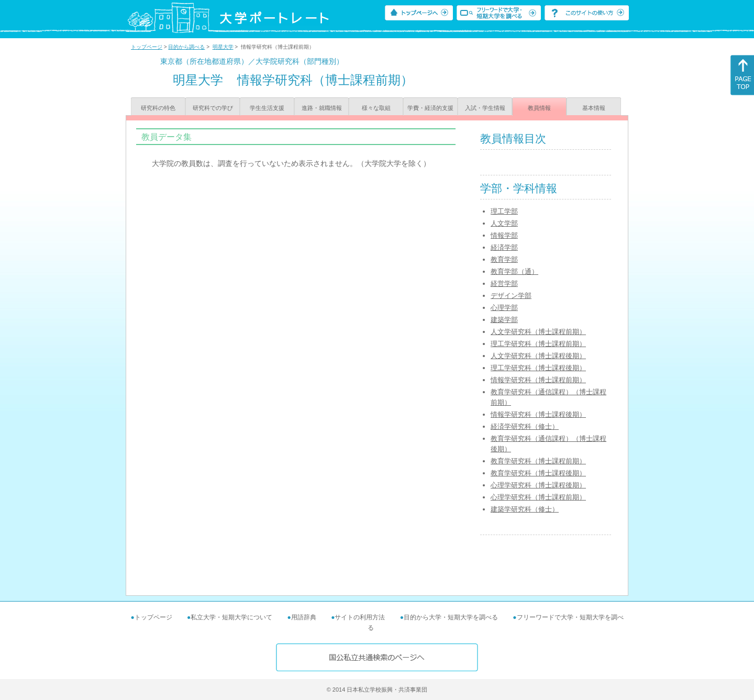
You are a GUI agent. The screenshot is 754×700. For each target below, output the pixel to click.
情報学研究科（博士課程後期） (538, 414)
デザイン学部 (511, 296)
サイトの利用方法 (360, 617)
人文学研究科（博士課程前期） (538, 332)
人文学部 (504, 223)
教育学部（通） (514, 271)
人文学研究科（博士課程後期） (538, 356)
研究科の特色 (158, 108)
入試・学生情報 (485, 108)
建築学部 (504, 320)
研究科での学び (213, 108)
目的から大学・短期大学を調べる (451, 617)
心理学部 (504, 308)
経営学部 (504, 284)
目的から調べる (186, 47)
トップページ (147, 47)
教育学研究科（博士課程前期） (538, 461)
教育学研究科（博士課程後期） (538, 473)
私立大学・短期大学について (231, 617)
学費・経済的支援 (430, 108)
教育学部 (504, 259)
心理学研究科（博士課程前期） (538, 497)
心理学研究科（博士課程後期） (538, 485)
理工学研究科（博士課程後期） (538, 368)
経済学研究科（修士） (525, 426)
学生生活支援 (267, 108)
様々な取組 (376, 108)
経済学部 (504, 247)
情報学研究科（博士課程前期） (538, 380)
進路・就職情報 (322, 108)
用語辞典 (304, 617)
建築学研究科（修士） (525, 509)
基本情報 (594, 108)
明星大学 (223, 47)
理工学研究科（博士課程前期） (538, 344)
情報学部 (504, 235)
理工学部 (504, 211)
